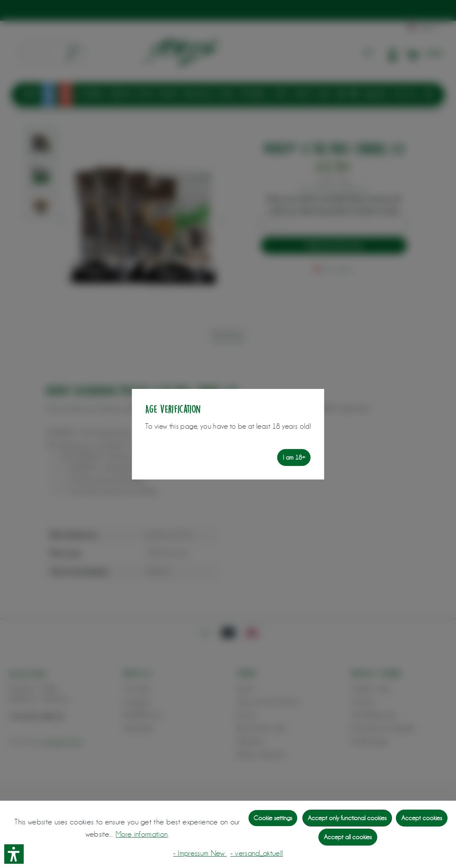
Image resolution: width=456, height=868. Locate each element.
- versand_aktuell (257, 853)
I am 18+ (294, 457)
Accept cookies (422, 818)
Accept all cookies (348, 837)
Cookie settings (273, 818)
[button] (14, 854)
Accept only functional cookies (347, 818)
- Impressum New (200, 853)
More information (142, 834)
